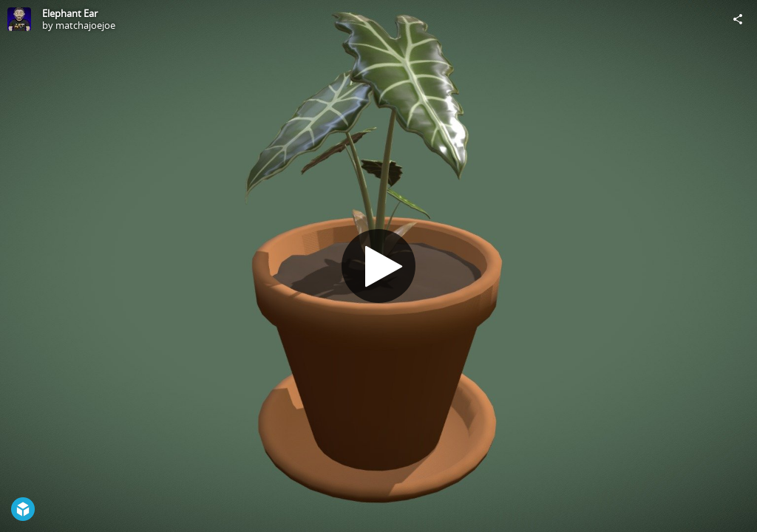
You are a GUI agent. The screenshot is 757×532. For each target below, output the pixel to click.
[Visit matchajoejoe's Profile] (19, 19)
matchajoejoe (85, 25)
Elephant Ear (70, 13)
